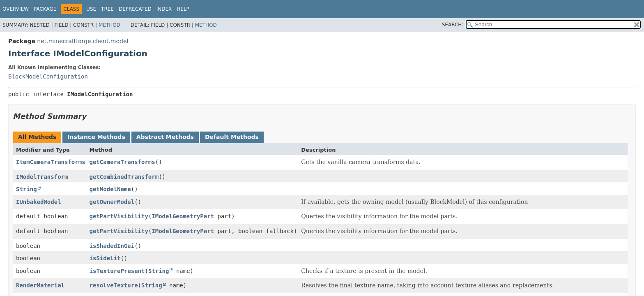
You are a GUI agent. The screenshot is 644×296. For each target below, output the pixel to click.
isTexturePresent (117, 271)
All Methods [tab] (37, 137)
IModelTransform (42, 177)
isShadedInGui (112, 246)
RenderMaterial (40, 285)
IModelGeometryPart (183, 216)
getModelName (110, 189)
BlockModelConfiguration (48, 76)
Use (91, 9)
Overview (16, 9)
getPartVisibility (119, 216)
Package (45, 9)
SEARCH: (453, 25)
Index (164, 9)
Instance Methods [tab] (96, 137)
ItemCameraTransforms (51, 162)
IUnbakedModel (39, 202)
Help (183, 9)
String (26, 189)
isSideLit (105, 258)
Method (109, 25)
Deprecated (135, 9)
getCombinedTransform (124, 177)
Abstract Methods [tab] (165, 137)
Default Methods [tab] (232, 137)
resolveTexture (114, 285)
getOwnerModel (112, 202)
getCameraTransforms (122, 162)
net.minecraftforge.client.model (83, 41)
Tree (107, 9)
